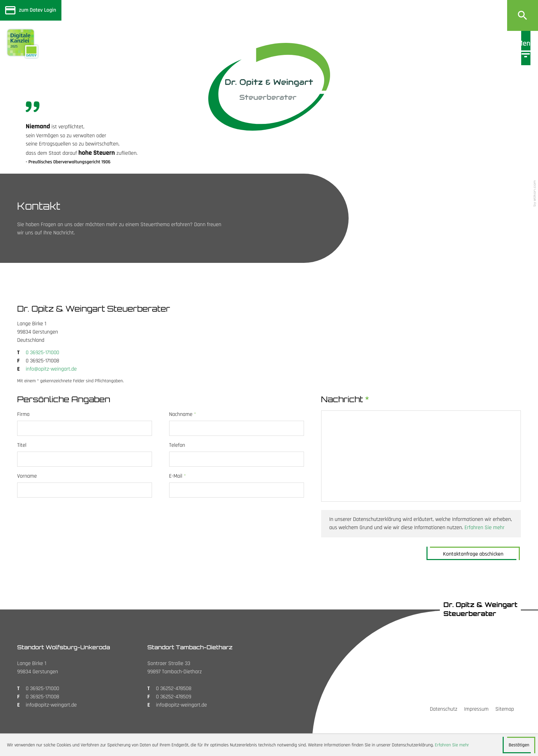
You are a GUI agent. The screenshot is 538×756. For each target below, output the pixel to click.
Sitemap (505, 709)
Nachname (183, 414)
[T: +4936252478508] (174, 689)
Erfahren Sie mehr (485, 528)
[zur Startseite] (269, 87)
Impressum (476, 709)
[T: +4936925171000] (43, 353)
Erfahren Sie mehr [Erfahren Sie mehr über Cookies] (452, 745)
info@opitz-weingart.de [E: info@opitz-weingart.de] (51, 369)
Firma (23, 414)
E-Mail (178, 476)
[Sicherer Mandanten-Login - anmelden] (31, 10)
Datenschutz (444, 709)
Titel (22, 445)
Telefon (177, 445)
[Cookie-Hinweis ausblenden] (519, 745)
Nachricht (345, 399)
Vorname (27, 476)
